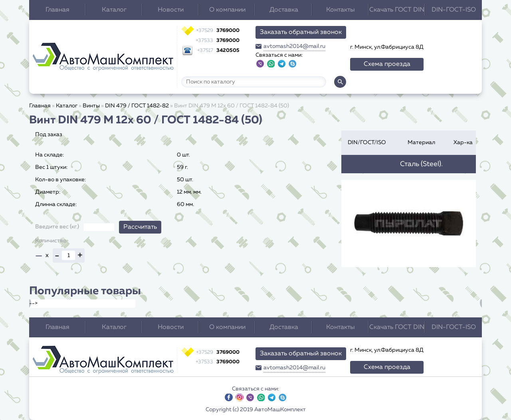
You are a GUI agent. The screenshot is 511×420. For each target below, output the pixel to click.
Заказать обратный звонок (301, 32)
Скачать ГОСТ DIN (397, 10)
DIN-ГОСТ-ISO (454, 10)
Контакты (341, 10)
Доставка (284, 10)
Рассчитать (140, 227)
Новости (171, 10)
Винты (91, 106)
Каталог (114, 10)
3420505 (218, 51)
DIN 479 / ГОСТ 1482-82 (137, 106)
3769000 (218, 31)
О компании (227, 10)
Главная (57, 10)
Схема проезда (387, 64)
